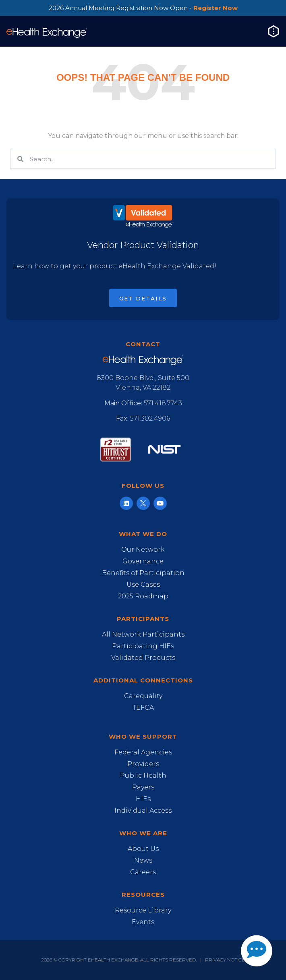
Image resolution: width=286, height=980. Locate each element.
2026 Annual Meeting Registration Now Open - (143, 8)
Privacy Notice (225, 960)
